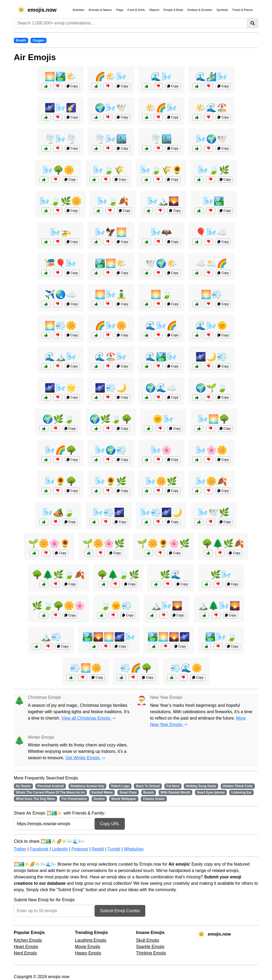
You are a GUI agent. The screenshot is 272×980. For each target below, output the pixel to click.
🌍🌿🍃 (58, 419)
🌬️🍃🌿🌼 (61, 201)
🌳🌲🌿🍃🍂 (58, 575)
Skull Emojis (148, 940)
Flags (120, 10)
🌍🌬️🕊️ (111, 108)
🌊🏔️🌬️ (61, 357)
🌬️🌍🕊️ (211, 139)
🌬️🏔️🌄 (163, 201)
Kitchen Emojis (28, 940)
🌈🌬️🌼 (111, 326)
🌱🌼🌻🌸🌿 (163, 543)
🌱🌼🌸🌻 (49, 543)
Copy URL (110, 824)
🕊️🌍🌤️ (161, 263)
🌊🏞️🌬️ (161, 357)
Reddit (98, 849)
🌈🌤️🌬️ (111, 77)
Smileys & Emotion (200, 10)
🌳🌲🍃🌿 (118, 575)
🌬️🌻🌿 (111, 481)
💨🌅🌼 (86, 668)
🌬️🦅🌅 (111, 232)
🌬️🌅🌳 (214, 419)
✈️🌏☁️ (61, 294)
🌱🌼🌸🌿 (104, 543)
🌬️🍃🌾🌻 (161, 170)
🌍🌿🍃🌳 (111, 419)
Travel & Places (243, 10)
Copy (72, 86)
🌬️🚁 (61, 232)
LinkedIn (60, 849)
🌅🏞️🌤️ (61, 77)
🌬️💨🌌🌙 (161, 512)
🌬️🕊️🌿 (214, 512)
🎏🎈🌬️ (61, 263)
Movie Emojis (88, 947)
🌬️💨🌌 (109, 512)
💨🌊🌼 (186, 668)
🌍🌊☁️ (161, 388)
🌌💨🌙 (111, 388)
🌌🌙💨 (211, 357)
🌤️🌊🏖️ (211, 108)
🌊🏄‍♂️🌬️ (211, 77)
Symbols (222, 10)
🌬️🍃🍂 (113, 201)
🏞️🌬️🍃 (221, 637)
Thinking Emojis (151, 953)
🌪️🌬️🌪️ (61, 139)
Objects (154, 10)
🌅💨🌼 (61, 326)
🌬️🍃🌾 (109, 170)
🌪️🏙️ (161, 139)
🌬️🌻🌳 (61, 481)
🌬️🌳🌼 (58, 170)
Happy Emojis (88, 953)
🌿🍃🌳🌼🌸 (58, 606)
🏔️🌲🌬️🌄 (219, 606)
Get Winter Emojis (85, 758)
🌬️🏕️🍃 (58, 512)
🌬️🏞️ (214, 201)
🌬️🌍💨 (111, 450)
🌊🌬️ (161, 77)
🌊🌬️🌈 (161, 326)
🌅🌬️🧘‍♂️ (111, 294)
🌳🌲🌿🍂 (223, 543)
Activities (78, 10)
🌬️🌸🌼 (211, 450)
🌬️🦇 (161, 232)
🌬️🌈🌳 (61, 450)
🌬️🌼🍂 (211, 481)
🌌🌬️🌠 (61, 108)
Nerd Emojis (25, 953)
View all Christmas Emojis (88, 718)
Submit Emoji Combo (120, 911)
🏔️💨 (51, 637)
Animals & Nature (100, 10)
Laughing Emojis (91, 940)
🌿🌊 (171, 575)
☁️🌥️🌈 (211, 263)
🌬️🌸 (161, 450)
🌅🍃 (161, 294)
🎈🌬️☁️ (211, 232)
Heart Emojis (26, 947)
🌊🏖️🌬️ (111, 357)
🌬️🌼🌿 (161, 481)
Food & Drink (136, 10)
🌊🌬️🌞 (211, 326)
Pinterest (80, 849)
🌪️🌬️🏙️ (111, 139)
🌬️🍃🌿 (214, 170)
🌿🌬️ (221, 575)
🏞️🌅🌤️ (111, 263)
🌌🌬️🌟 (61, 388)
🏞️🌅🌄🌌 (169, 637)
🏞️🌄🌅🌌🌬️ (109, 637)
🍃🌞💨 (116, 606)
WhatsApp (134, 849)
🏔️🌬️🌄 (167, 606)
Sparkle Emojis (150, 947)
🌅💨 (211, 294)
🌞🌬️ (163, 419)
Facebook (39, 849)
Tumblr (114, 849)
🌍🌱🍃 (211, 388)
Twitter (20, 849)
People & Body (173, 10)
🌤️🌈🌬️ (161, 108)
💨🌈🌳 (136, 668)
